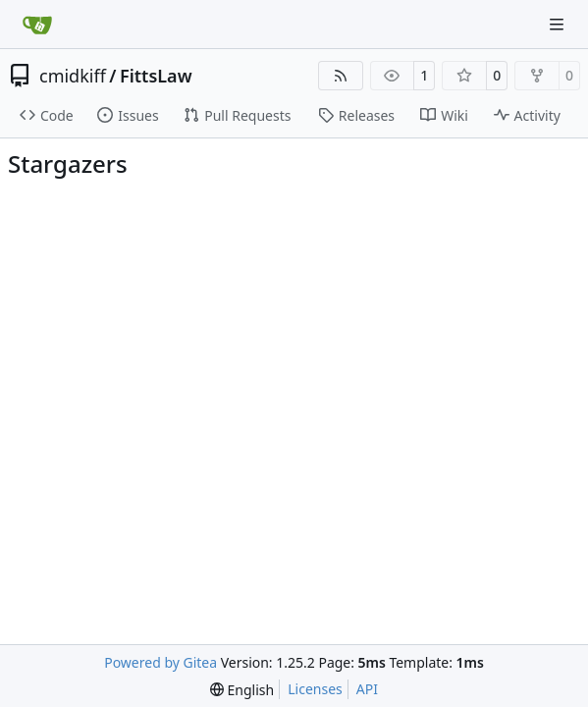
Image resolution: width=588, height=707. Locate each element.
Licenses (315, 689)
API (367, 689)
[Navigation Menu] (559, 24)
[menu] (242, 690)
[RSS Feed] (341, 76)
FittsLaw (156, 76)
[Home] (37, 25)
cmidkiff (73, 76)
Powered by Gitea (160, 662)
